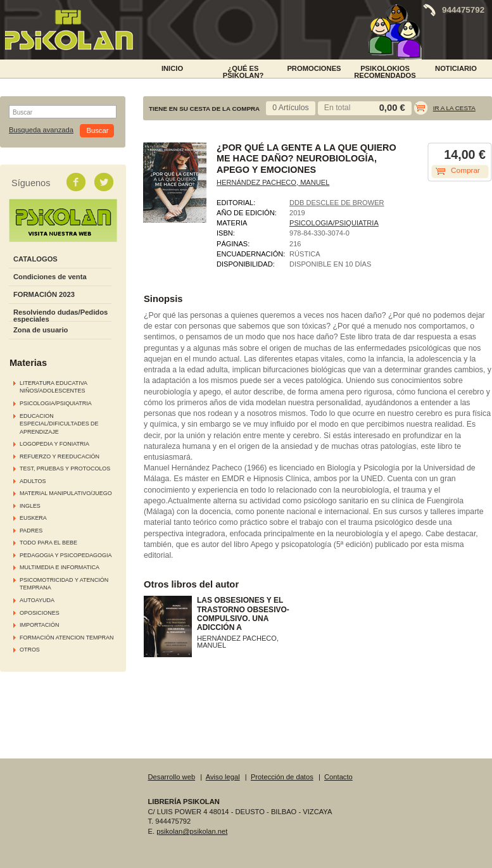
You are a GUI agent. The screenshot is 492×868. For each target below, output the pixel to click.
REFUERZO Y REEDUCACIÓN (60, 456)
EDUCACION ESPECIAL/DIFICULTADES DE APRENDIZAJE (59, 424)
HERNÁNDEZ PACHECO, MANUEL (273, 182)
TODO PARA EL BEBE (48, 543)
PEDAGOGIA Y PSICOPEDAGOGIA (66, 555)
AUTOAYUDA (37, 600)
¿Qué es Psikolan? (243, 71)
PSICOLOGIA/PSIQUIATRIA (56, 403)
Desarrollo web (172, 777)
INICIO (172, 68)
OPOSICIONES (40, 613)
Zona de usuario (41, 330)
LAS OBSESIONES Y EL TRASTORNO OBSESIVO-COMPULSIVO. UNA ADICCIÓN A (243, 614)
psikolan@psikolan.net (192, 831)
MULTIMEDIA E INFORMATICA (60, 567)
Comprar (465, 170)
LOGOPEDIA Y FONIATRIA (54, 444)
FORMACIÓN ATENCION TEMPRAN (66, 638)
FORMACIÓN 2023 (44, 294)
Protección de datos (282, 777)
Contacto (338, 777)
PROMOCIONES (314, 68)
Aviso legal (223, 777)
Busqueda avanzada (41, 130)
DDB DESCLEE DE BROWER (337, 203)
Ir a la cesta (454, 108)
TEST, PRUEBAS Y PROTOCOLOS (65, 469)
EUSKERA (33, 518)
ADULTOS (33, 481)
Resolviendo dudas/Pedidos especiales (60, 316)
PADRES (31, 531)
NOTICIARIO (456, 68)
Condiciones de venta (50, 277)
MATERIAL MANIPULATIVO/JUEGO (66, 493)
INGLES (30, 506)
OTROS (30, 650)
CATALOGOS (35, 259)
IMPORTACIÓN (39, 625)
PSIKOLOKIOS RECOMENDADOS (385, 71)
